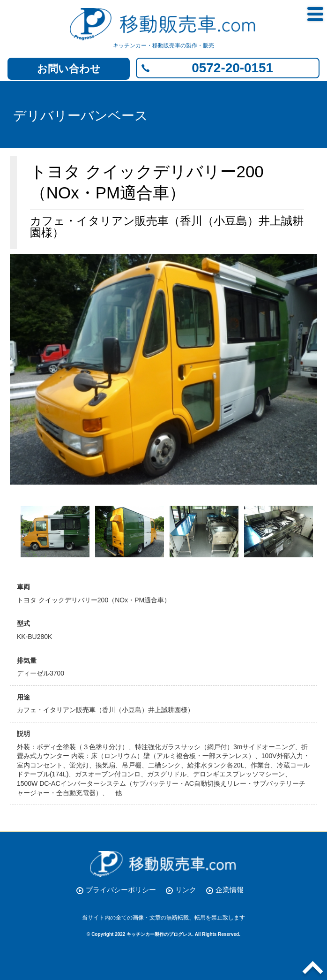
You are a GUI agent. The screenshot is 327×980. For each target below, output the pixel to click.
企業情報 (230, 890)
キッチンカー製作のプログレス (159, 934)
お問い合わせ (69, 69)
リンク (186, 890)
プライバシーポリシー (121, 890)
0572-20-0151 (232, 68)
